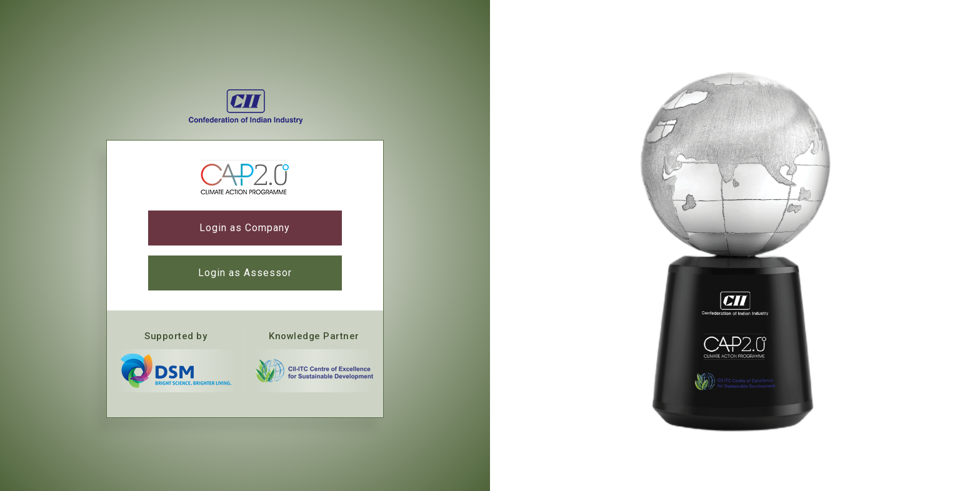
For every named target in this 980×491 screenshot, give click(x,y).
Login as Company (245, 228)
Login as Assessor (245, 273)
